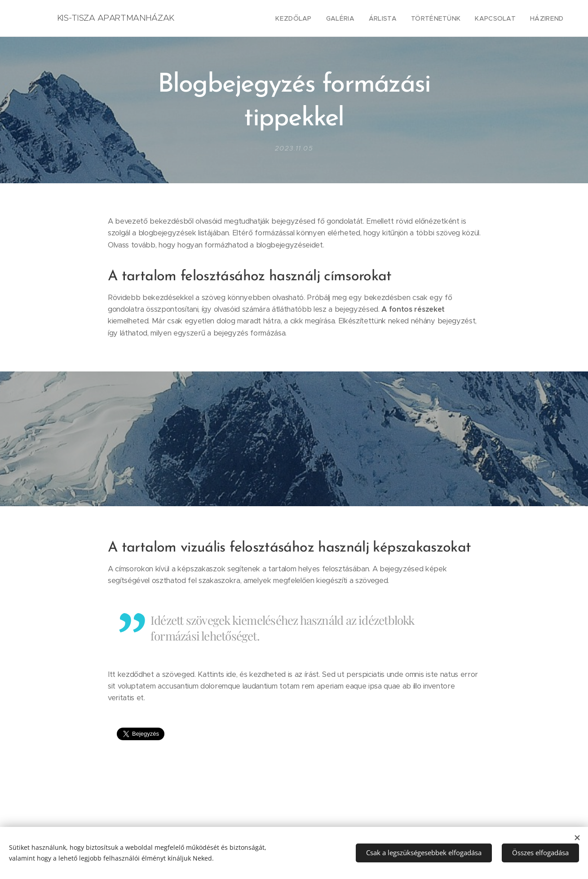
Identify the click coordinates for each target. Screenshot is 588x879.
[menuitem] (311, 18)
